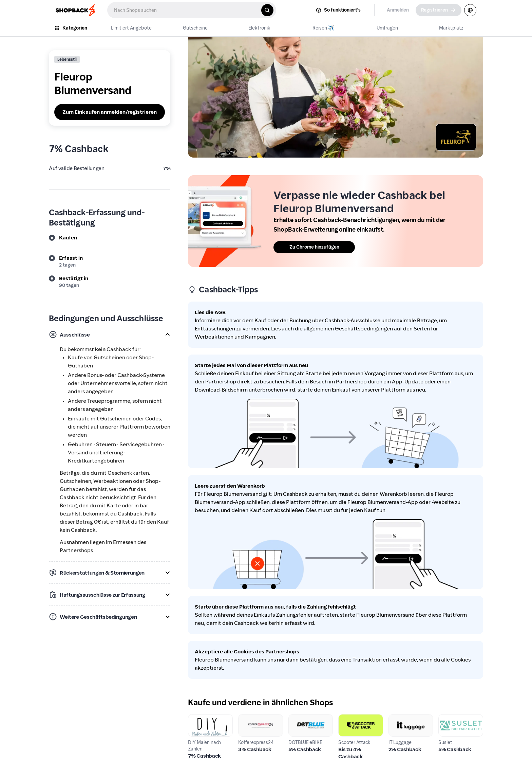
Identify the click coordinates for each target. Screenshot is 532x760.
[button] (110, 334)
